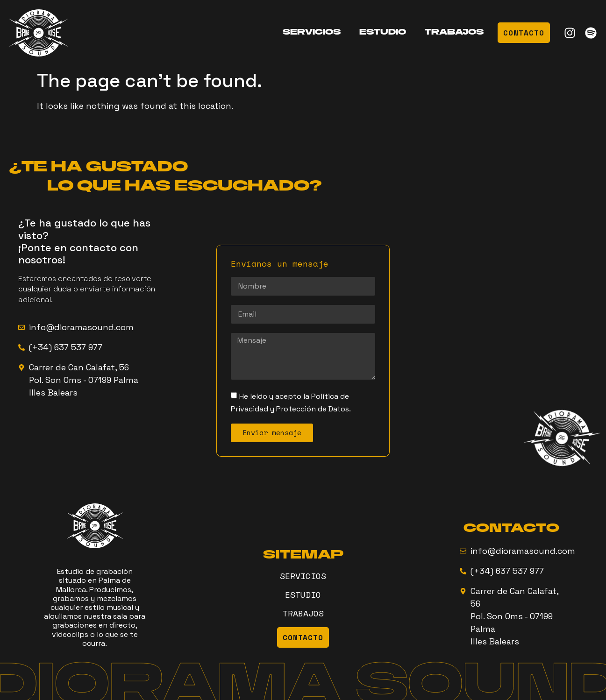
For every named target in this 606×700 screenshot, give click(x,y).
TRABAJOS (454, 33)
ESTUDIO (383, 33)
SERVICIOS (312, 33)
